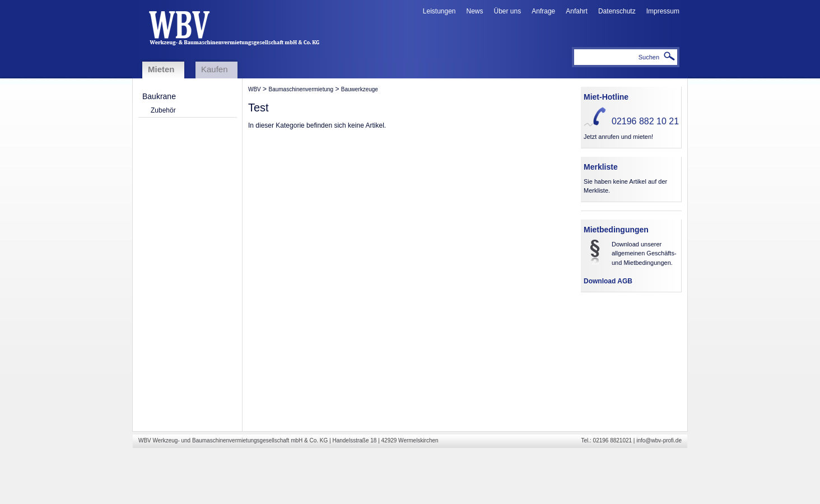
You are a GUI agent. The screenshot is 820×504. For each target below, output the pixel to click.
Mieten (161, 69)
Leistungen (439, 11)
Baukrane (159, 96)
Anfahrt (577, 11)
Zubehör (163, 110)
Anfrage (543, 11)
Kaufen (215, 69)
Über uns (508, 11)
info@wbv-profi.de (659, 440)
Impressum (663, 11)
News (475, 11)
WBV (255, 89)
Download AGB (608, 281)
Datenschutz (617, 11)
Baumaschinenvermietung (301, 89)
